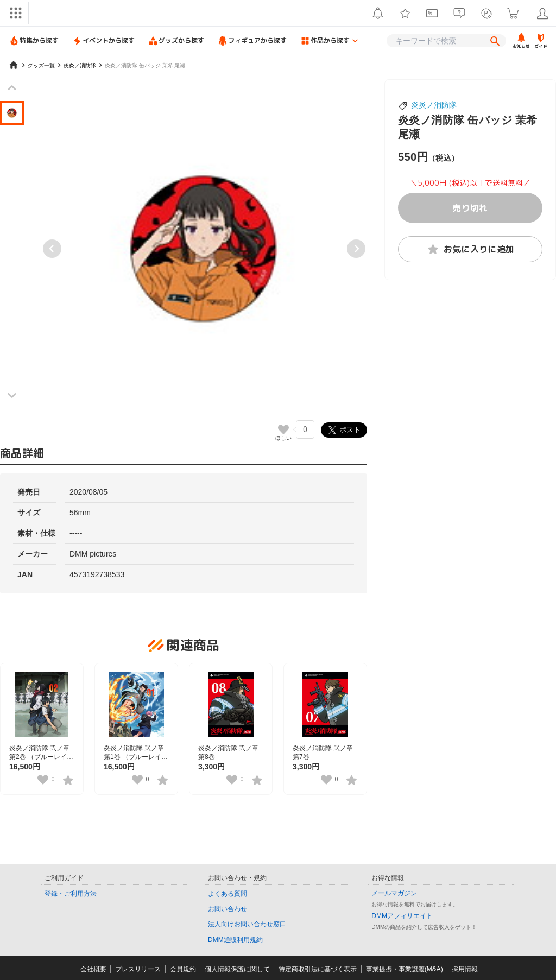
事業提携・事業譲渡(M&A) (405, 969)
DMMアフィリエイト (402, 916)
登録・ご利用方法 (71, 894)
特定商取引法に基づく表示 (318, 969)
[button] (12, 113)
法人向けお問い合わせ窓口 (247, 924)
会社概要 (93, 969)
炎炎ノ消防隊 (434, 105)
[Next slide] (356, 249)
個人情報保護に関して (237, 969)
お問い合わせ (228, 909)
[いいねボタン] (283, 429)
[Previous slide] (52, 249)
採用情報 (465, 969)
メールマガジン (394, 893)
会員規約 (183, 969)
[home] (14, 65)
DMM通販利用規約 (235, 940)
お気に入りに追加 (470, 249)
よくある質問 (228, 894)
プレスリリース (138, 969)
